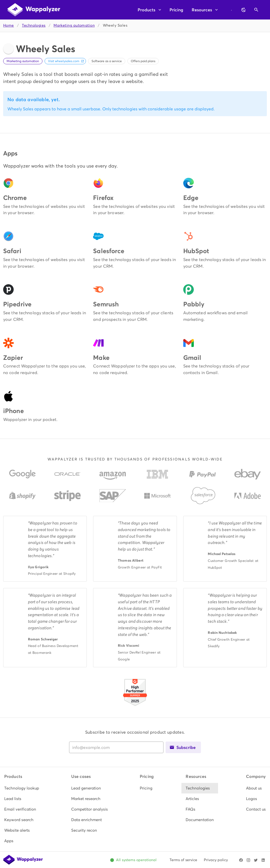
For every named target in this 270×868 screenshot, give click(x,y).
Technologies (34, 25)
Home (9, 25)
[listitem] (22, 788)
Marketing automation (74, 25)
